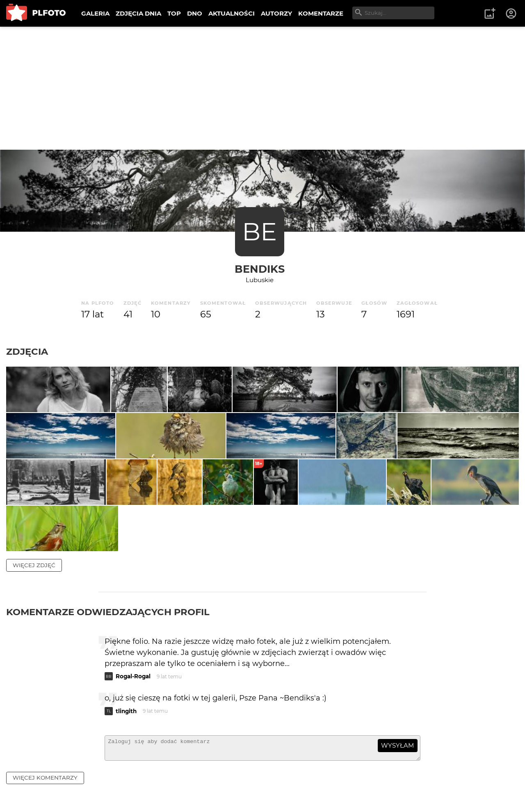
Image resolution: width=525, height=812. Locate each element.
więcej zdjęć (34, 629)
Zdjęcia (27, 351)
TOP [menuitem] (174, 13)
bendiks (260, 269)
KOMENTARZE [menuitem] (321, 13)
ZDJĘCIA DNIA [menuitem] (138, 13)
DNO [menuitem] (195, 13)
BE (259, 232)
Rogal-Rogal (133, 740)
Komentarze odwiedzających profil (108, 675)
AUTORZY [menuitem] (276, 13)
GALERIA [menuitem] (95, 13)
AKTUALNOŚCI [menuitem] (232, 13)
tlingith (126, 775)
